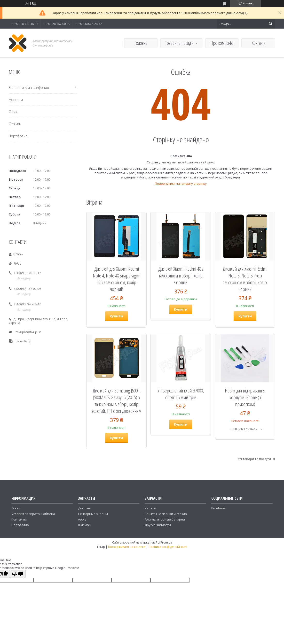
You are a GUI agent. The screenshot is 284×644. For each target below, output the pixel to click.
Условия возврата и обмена (33, 514)
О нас (13, 112)
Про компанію (222, 43)
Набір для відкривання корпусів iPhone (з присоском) (245, 397)
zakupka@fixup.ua (28, 332)
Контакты (19, 519)
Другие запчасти (158, 525)
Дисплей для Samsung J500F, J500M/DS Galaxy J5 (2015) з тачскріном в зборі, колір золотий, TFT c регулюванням (116, 401)
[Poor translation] (18, 574)
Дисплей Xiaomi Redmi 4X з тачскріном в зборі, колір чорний (181, 276)
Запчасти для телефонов (29, 88)
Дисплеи (85, 508)
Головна (141, 43)
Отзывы (15, 124)
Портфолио (18, 136)
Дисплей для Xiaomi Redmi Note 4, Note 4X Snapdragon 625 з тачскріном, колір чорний (117, 279)
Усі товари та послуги (254, 459)
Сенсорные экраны (93, 514)
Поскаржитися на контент (127, 547)
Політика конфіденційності (168, 547)
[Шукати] (270, 24)
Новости (16, 100)
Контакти (258, 43)
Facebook (218, 508)
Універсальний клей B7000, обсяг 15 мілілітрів (181, 394)
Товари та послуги (179, 43)
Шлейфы (85, 525)
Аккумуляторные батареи (165, 519)
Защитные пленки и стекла (166, 514)
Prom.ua (166, 542)
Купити (116, 316)
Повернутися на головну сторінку (181, 184)
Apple (82, 519)
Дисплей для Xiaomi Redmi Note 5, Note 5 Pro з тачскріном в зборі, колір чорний (245, 279)
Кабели (150, 508)
